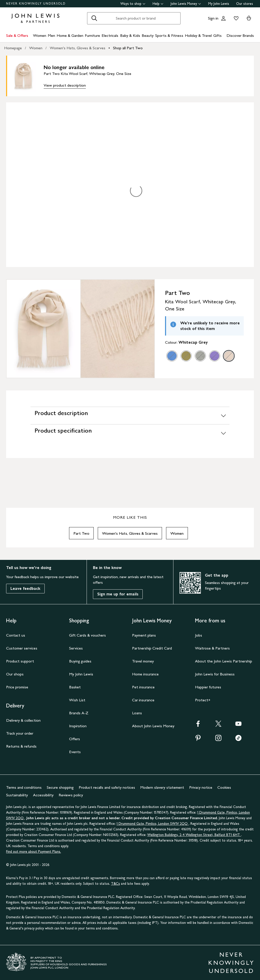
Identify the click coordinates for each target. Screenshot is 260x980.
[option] (172, 356)
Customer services (22, 648)
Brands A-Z (79, 713)
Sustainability (17, 795)
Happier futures (208, 687)
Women (40, 35)
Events (75, 752)
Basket (75, 687)
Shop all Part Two (128, 48)
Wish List (77, 700)
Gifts (217, 35)
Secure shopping (60, 787)
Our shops (15, 674)
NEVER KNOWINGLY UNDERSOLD (36, 4)
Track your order (20, 733)
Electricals (110, 35)
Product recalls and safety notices (107, 787)
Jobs (199, 635)
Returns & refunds (21, 746)
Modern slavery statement (162, 787)
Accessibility (43, 795)
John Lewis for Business (215, 674)
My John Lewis (219, 4)
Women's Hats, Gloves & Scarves (78, 48)
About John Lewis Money (153, 726)
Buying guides (80, 661)
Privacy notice (201, 787)
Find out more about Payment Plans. (34, 852)
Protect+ (203, 700)
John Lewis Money (186, 4)
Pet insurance (143, 687)
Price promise (17, 687)
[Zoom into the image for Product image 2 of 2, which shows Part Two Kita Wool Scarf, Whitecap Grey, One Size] (118, 329)
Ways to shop (133, 4)
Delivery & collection (23, 720)
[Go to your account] (223, 18)
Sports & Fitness (169, 35)
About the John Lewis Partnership (224, 661)
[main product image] (27, 76)
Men (51, 35)
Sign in (213, 18)
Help (158, 4)
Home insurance (145, 674)
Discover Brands (240, 35)
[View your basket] (249, 18)
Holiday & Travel (198, 35)
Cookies (224, 787)
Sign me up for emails (118, 594)
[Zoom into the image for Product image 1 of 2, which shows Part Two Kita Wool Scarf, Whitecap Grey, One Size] (43, 329)
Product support (20, 661)
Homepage (13, 48)
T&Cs (115, 884)
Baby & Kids (130, 35)
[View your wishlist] (235, 18)
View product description (65, 85)
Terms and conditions (24, 787)
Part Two (81, 533)
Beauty (148, 35)
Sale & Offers (17, 35)
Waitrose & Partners (212, 648)
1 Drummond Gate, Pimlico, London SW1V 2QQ (153, 824)
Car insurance (143, 700)
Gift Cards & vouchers (87, 635)
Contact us (16, 635)
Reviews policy (71, 795)
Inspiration (78, 726)
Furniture (92, 35)
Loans (137, 713)
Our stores (245, 4)
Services (76, 648)
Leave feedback (25, 588)
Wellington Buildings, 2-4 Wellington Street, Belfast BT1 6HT (194, 835)
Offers (75, 739)
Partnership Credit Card (152, 648)
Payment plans (144, 635)
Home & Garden (70, 35)
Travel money (143, 661)
